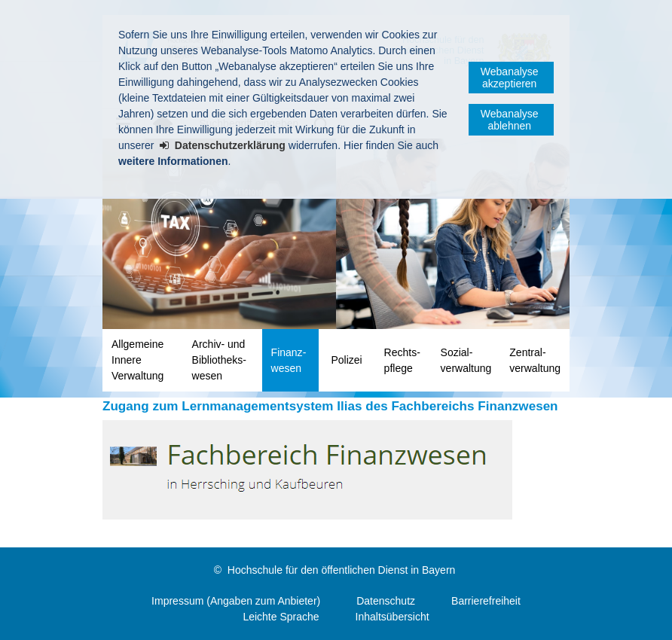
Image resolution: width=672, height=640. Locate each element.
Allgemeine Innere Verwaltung (137, 360)
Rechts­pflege (402, 360)
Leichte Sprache (281, 617)
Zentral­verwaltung (535, 360)
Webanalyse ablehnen (510, 120)
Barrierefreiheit (486, 601)
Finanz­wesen (289, 360)
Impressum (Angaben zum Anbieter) (236, 601)
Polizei (346, 360)
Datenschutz (386, 601)
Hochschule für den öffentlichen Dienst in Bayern (341, 570)
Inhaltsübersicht (393, 617)
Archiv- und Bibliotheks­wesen (219, 360)
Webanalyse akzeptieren (510, 78)
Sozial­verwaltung (466, 360)
